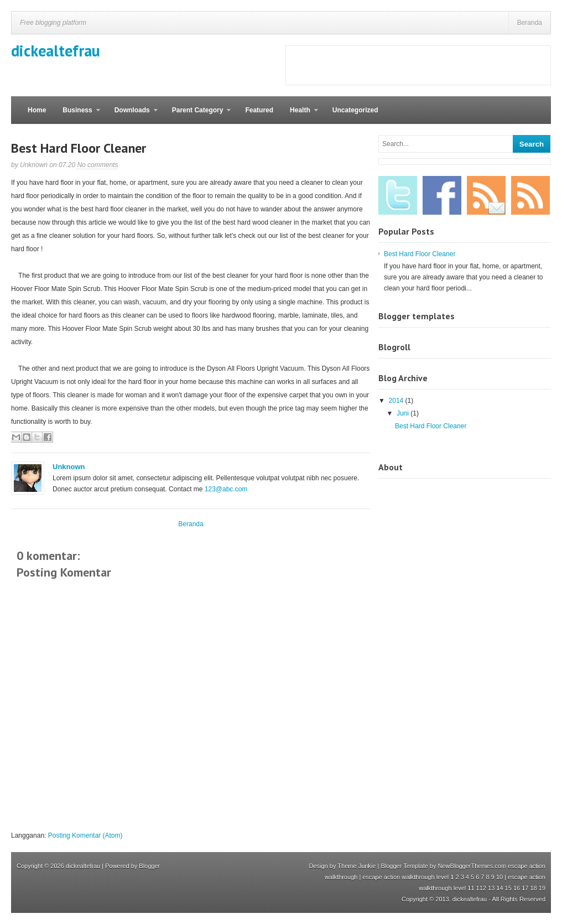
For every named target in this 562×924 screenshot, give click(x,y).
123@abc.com (226, 489)
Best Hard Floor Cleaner (79, 148)
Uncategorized (355, 110)
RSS (530, 195)
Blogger (149, 866)
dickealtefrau (56, 51)
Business (77, 115)
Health (300, 115)
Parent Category (197, 115)
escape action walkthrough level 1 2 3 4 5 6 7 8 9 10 (433, 877)
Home (37, 110)
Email (486, 195)
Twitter (398, 195)
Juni (404, 413)
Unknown (69, 467)
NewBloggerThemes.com (472, 866)
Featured (259, 110)
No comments (97, 165)
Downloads (132, 115)
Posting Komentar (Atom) (85, 835)
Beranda (530, 23)
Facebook (442, 195)
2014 (397, 401)
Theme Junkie (357, 866)
